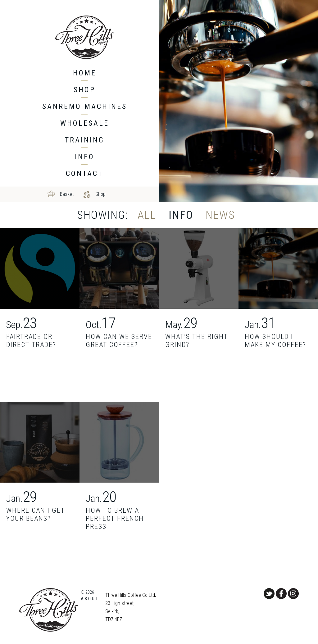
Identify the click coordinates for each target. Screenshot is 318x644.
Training (85, 140)
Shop (84, 90)
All (147, 215)
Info (85, 157)
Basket (67, 194)
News (220, 215)
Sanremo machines (85, 106)
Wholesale (85, 123)
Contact (84, 173)
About (90, 599)
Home (85, 73)
